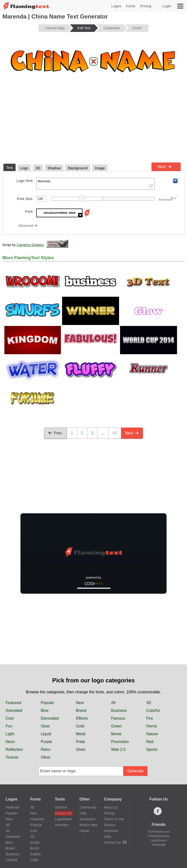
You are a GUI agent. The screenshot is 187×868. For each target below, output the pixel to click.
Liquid (46, 734)
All (113, 703)
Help (83, 813)
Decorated (50, 718)
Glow (45, 726)
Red (150, 742)
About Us (111, 807)
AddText (61, 807)
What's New (88, 825)
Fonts (131, 6)
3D (149, 703)
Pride (80, 742)
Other (46, 757)
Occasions (87, 819)
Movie (116, 734)
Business (119, 711)
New (80, 703)
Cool (10, 718)
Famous (118, 718)
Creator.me (63, 813)
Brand (81, 711)
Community (88, 807)
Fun (9, 726)
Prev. (56, 433)
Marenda (95, 184)
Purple (46, 742)
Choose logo (55, 28)
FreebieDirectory (159, 836)
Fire (150, 718)
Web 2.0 (118, 749)
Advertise (111, 831)
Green (116, 726)
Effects (82, 718)
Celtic (34, 860)
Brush (35, 848)
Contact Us (115, 842)
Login (167, 6)
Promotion (120, 742)
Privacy (110, 825)
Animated (14, 711)
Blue (45, 711)
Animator (62, 825)
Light (10, 734)
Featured (13, 703)
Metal (81, 734)
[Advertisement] (93, 124)
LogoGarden (159, 840)
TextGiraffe (159, 845)
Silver (81, 749)
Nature (152, 734)
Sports (152, 749)
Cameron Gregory (30, 245)
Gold (80, 726)
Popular (47, 703)
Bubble (36, 854)
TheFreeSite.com (159, 832)
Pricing (146, 6)
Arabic (35, 842)
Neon (10, 742)
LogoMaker (63, 819)
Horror (152, 726)
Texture (12, 757)
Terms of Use (114, 819)
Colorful (153, 711)
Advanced (26, 226)
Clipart (84, 831)
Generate (136, 771)
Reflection (14, 749)
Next (164, 167)
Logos (116, 6)
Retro (45, 749)
